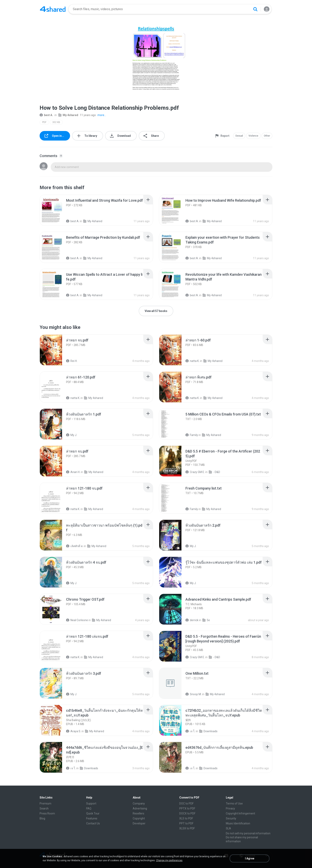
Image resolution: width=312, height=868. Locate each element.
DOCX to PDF (187, 813)
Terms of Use (234, 803)
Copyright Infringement (240, 813)
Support (91, 803)
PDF (44, 122)
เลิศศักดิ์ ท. (75, 546)
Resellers (138, 813)
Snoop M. (194, 694)
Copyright (139, 818)
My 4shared (68, 115)
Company (139, 803)
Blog (42, 818)
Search (44, 808)
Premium (45, 803)
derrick (192, 620)
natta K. (192, 361)
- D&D (214, 472)
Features (92, 818)
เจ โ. (190, 731)
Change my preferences (169, 860)
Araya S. (74, 731)
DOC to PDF (186, 803)
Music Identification (238, 823)
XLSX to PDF (187, 828)
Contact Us (93, 823)
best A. (46, 115)
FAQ (89, 808)
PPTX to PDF (187, 808)
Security (231, 818)
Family (192, 435)
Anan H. (73, 472)
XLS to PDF (186, 818)
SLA (228, 828)
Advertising (140, 808)
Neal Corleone (77, 620)
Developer (139, 823)
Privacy (230, 808)
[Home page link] (53, 9)
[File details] (55, 210)
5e (206, 620)
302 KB (56, 122)
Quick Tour (93, 813)
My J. (72, 435)
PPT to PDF (186, 823)
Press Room (47, 813)
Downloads (208, 731)
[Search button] (255, 9)
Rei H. (72, 361)
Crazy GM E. (195, 472)
